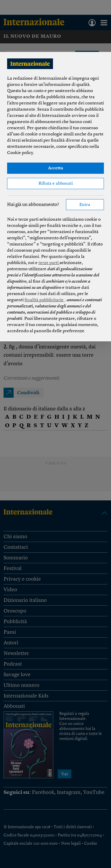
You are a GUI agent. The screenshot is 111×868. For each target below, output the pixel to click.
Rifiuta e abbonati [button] (56, 184)
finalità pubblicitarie (45, 300)
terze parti (49, 263)
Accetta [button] (55, 168)
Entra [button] (85, 205)
